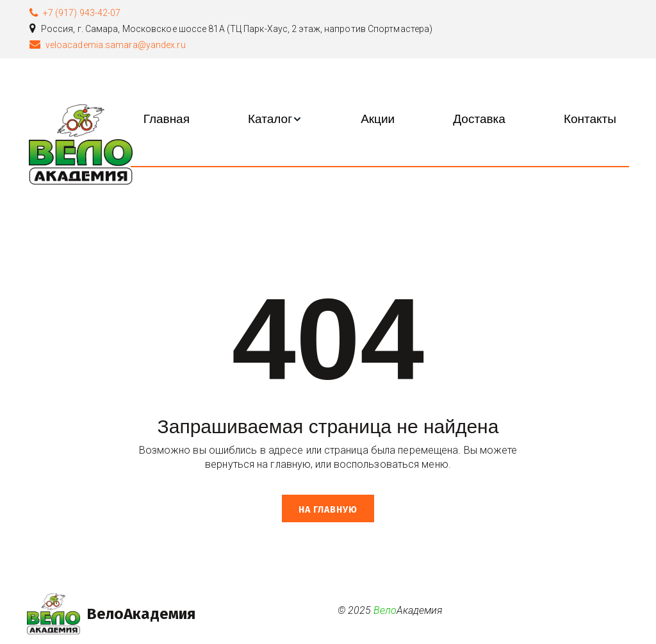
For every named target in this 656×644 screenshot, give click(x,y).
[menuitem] (167, 119)
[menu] (380, 119)
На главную (328, 510)
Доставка (479, 119)
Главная (167, 119)
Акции (378, 119)
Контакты (590, 119)
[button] (275, 119)
